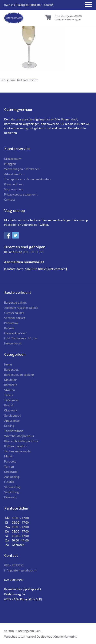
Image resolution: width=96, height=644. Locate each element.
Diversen (10, 497)
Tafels (9, 395)
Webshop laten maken (19, 636)
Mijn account (13, 159)
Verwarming (12, 487)
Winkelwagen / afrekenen (22, 169)
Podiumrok (11, 323)
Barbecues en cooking (19, 375)
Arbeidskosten (14, 174)
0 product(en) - (68, 16)
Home (8, 364)
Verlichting (11, 492)
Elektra (9, 482)
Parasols (10, 461)
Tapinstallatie (14, 431)
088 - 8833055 (14, 565)
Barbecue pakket (16, 302)
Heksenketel (13, 343)
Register (36, 5)
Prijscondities (13, 184)
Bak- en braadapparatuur (21, 441)
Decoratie (11, 472)
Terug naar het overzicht (19, 80)
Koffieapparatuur (16, 446)
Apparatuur (12, 421)
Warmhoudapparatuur (19, 436)
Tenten (9, 466)
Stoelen (10, 390)
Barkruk (9, 328)
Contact (49, 5)
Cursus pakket (14, 313)
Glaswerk (11, 410)
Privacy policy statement (21, 194)
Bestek (9, 405)
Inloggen (23, 5)
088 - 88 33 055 (33, 252)
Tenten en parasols (17, 451)
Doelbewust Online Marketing (57, 636)
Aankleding (12, 477)
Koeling (9, 426)
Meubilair (11, 380)
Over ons (10, 5)
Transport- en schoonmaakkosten (27, 179)
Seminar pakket (15, 318)
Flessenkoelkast (16, 333)
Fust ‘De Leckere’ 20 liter (21, 338)
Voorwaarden (13, 189)
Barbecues (11, 369)
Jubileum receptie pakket (21, 308)
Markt (8, 456)
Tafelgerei (11, 400)
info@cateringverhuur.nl (20, 570)
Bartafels (11, 385)
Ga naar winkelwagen (68, 19)
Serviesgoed (13, 415)
